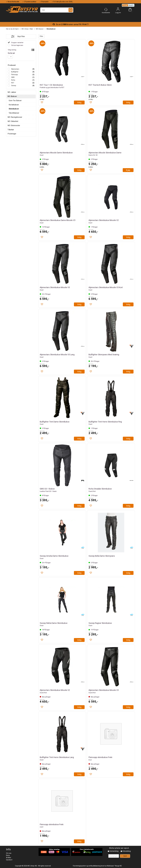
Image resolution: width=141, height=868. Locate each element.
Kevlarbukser (14, 105)
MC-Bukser (40, 29)
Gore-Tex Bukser (15, 101)
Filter (41, 36)
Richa (13, 80)
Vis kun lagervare (17, 45)
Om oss (9, 853)
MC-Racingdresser (15, 117)
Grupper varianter (17, 43)
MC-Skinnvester (14, 125)
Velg (79, 102)
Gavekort (9, 860)
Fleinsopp (14, 75)
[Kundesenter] (106, 10)
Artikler (9, 858)
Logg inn (118, 10)
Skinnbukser (51, 29)
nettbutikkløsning (94, 866)
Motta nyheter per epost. (119, 848)
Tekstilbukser (14, 113)
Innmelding (114, 851)
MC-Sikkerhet (13, 121)
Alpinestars (15, 69)
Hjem (17, 29)
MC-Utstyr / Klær (27, 29)
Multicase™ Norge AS (114, 866)
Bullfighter (15, 72)
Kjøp (128, 170)
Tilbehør (11, 130)
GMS (13, 77)
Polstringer (12, 134)
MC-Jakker (12, 92)
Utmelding (127, 851)
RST (13, 83)
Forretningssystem (79, 866)
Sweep (13, 86)
